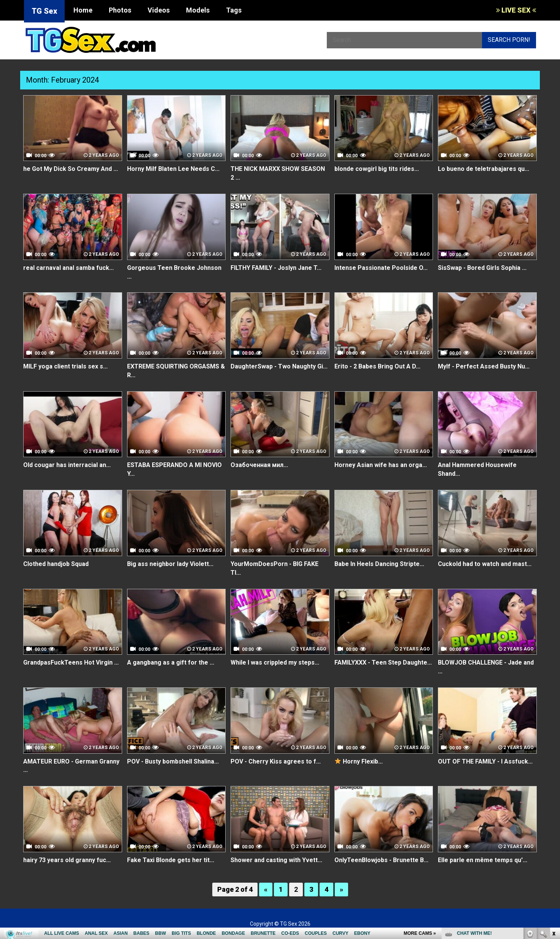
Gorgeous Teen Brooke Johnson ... (174, 272)
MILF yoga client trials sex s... (65, 366)
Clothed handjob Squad (56, 564)
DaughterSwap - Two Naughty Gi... (279, 366)
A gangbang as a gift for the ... (171, 662)
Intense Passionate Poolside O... (381, 268)
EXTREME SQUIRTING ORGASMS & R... (176, 371)
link (553, 820)
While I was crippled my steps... (275, 662)
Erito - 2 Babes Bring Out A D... (377, 366)
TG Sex (44, 11)
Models (198, 10)
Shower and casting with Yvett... (276, 860)
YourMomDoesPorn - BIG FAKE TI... (274, 568)
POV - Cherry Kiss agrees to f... (276, 761)
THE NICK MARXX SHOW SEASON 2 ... (278, 173)
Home (83, 10)
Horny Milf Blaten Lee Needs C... (173, 169)
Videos (159, 10)
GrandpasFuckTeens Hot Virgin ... (71, 662)
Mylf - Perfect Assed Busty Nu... (484, 366)
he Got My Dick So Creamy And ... (71, 169)
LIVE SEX (516, 10)
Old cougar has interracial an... (67, 465)
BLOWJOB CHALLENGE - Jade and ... (486, 667)
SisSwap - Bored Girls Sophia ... (482, 268)
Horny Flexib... (359, 761)
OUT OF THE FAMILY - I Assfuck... (485, 761)
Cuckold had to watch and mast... (485, 564)
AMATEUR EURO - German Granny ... (71, 766)
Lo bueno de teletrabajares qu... (484, 169)
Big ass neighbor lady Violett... (170, 564)
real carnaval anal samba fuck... (68, 268)
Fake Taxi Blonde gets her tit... (171, 860)
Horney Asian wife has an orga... (381, 465)
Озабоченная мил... (259, 465)
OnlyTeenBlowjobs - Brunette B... (381, 860)
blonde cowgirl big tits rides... (377, 169)
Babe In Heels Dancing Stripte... (379, 564)
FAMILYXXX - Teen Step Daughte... (383, 662)
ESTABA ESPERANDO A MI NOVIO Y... (174, 469)
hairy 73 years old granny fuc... (67, 860)
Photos (120, 10)
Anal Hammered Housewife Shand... (477, 469)
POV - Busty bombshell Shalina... (173, 761)
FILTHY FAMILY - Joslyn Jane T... (276, 268)
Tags (234, 10)
